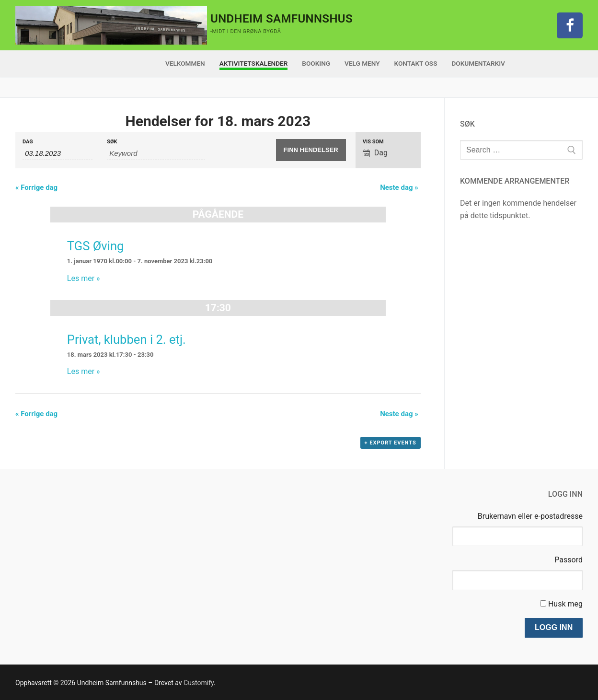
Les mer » (84, 278)
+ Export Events (391, 443)
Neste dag (399, 187)
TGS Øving (96, 246)
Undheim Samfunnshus (282, 19)
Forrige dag (36, 187)
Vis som (373, 142)
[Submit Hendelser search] (311, 150)
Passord (569, 560)
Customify (199, 683)
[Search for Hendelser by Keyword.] (156, 153)
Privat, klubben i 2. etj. (126, 339)
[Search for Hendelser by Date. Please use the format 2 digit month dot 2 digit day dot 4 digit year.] (57, 153)
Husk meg (565, 604)
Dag (28, 142)
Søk (112, 142)
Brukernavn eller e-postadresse (530, 516)
